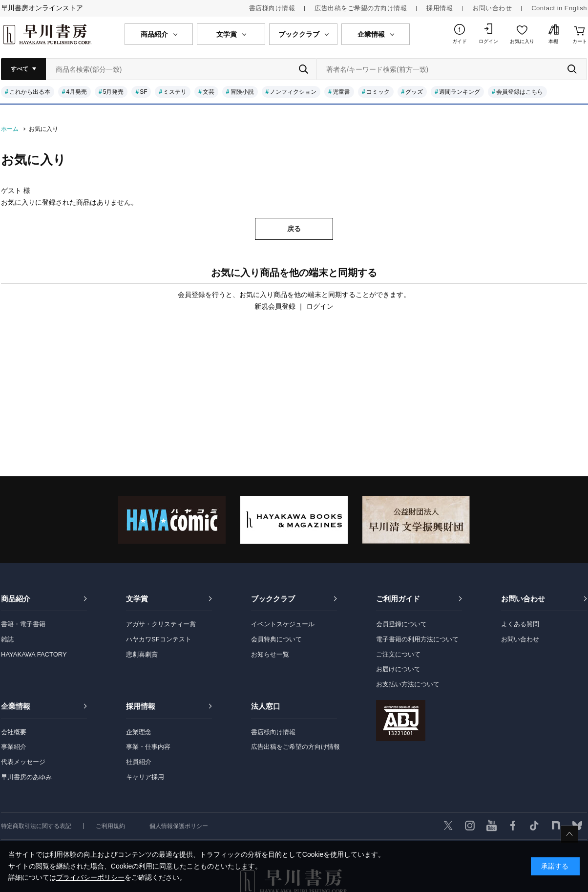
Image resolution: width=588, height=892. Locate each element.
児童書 (341, 92)
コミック (378, 92)
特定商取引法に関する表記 (36, 826)
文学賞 (137, 599)
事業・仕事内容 (148, 747)
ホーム (10, 129)
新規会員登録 (275, 306)
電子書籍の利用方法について (417, 639)
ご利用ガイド (398, 599)
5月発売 (114, 92)
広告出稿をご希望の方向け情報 (361, 8)
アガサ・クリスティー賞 (161, 624)
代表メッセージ (23, 762)
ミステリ (175, 92)
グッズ (414, 92)
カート (580, 41)
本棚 (553, 41)
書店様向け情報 (272, 8)
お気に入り (522, 41)
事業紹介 (14, 747)
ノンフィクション (293, 92)
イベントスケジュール (283, 624)
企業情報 (16, 706)
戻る (294, 229)
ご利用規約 (110, 826)
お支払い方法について (408, 684)
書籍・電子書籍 (23, 624)
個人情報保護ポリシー (179, 826)
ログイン (488, 41)
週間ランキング (460, 92)
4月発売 (76, 92)
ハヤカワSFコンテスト (159, 639)
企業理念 (139, 732)
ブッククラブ (273, 599)
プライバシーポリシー (90, 877)
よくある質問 (520, 624)
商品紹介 (16, 599)
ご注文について (398, 654)
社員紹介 (139, 762)
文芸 (209, 92)
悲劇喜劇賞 (142, 654)
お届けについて (398, 669)
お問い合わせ (492, 8)
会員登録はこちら (520, 92)
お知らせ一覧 (270, 654)
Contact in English (559, 8)
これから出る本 (30, 92)
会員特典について (276, 639)
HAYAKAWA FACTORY (34, 654)
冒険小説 (242, 92)
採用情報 (440, 8)
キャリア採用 (145, 777)
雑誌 (7, 639)
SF (143, 92)
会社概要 (14, 732)
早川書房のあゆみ (26, 777)
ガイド (460, 41)
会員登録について (401, 624)
